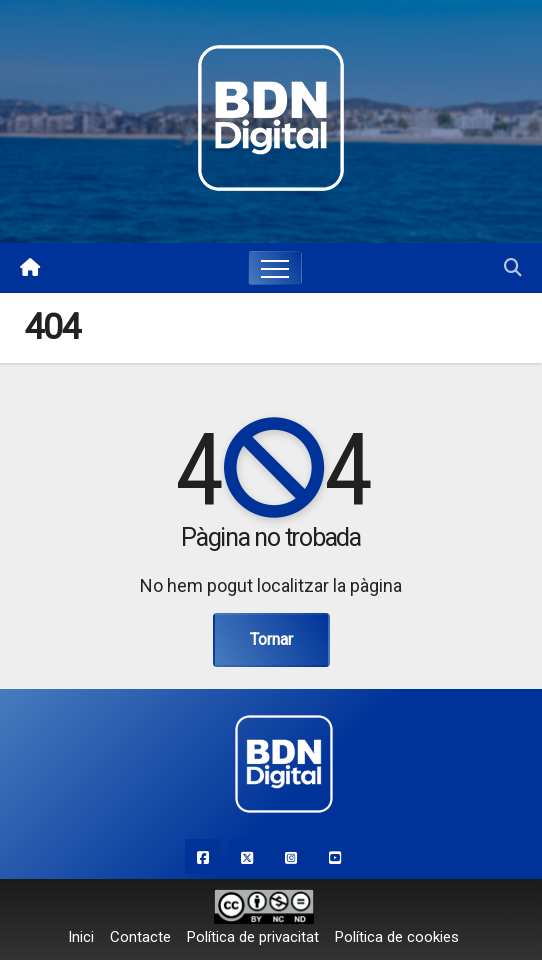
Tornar (271, 639)
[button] (513, 267)
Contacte (140, 937)
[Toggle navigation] (275, 268)
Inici (81, 937)
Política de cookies (397, 937)
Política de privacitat (253, 937)
